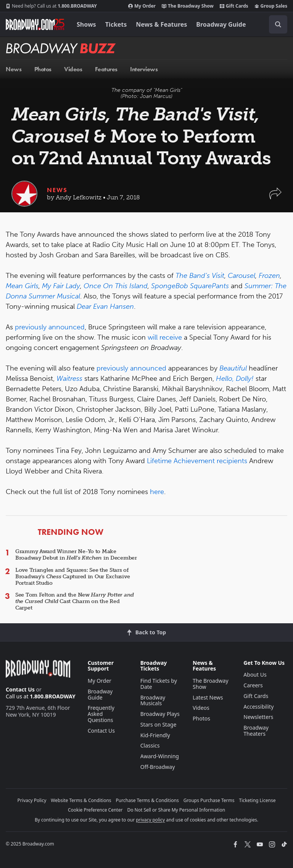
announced (148, 368)
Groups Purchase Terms (209, 800)
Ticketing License (258, 800)
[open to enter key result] (278, 24)
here (157, 492)
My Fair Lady (61, 286)
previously (112, 368)
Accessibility (258, 707)
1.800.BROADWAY (51, 6)
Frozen (269, 276)
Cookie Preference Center (95, 810)
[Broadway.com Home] (35, 24)
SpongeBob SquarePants (190, 286)
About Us (255, 675)
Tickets (116, 24)
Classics (150, 745)
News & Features (161, 24)
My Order (142, 6)
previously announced (50, 327)
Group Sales (271, 6)
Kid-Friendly (155, 735)
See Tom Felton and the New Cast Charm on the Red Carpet (75, 601)
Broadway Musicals (153, 700)
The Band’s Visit (200, 276)
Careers (253, 685)
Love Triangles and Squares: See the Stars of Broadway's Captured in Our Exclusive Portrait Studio (72, 577)
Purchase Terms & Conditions (147, 800)
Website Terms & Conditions (81, 800)
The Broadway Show (188, 6)
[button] (275, 197)
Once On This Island (116, 286)
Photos (201, 718)
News (57, 190)
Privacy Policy (32, 800)
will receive (165, 337)
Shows (86, 24)
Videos (201, 708)
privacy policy (150, 820)
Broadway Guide (221, 24)
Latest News (208, 697)
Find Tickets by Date (159, 684)
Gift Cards (234, 6)
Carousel (241, 276)
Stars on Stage (159, 724)
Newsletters (258, 717)
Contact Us (20, 689)
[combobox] (275, 24)
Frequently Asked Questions (101, 714)
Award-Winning (160, 756)
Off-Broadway (158, 767)
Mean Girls (22, 286)
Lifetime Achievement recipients (197, 461)
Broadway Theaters (256, 731)
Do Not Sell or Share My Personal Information (176, 810)
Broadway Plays (160, 714)
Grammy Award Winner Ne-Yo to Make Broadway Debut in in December (76, 555)
